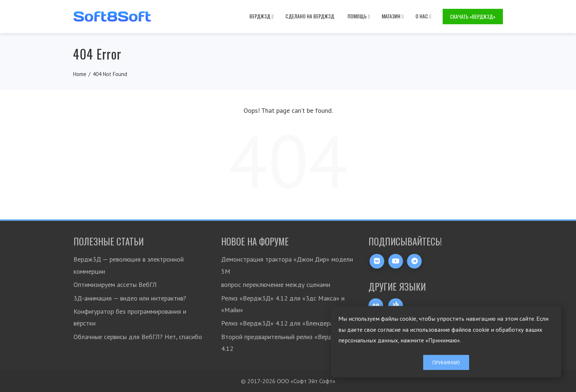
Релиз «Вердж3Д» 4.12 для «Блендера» (279, 323)
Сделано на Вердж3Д (310, 16)
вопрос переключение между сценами (276, 285)
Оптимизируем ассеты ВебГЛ (115, 285)
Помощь (359, 16)
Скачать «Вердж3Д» (473, 16)
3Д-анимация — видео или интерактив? (130, 298)
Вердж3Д (262, 16)
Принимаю (446, 362)
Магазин (393, 16)
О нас (423, 16)
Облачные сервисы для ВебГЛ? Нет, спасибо (138, 337)
